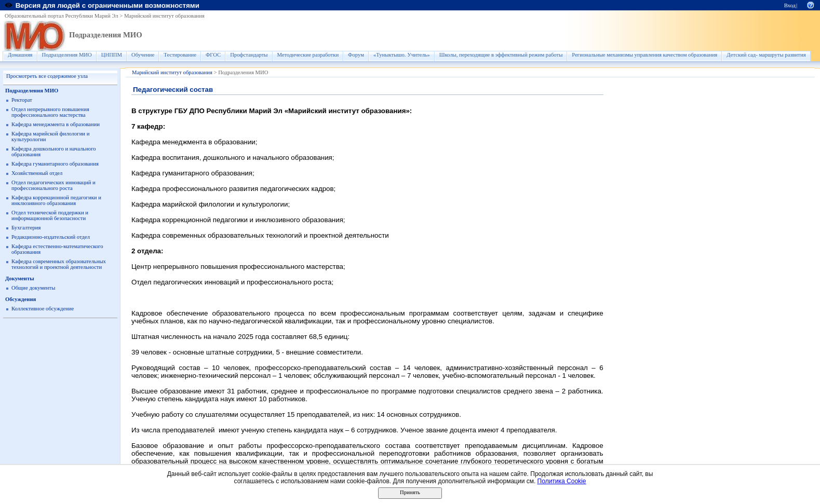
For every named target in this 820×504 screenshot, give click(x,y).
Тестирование (180, 55)
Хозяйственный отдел (37, 173)
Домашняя (20, 55)
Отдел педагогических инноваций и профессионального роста (53, 185)
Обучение (143, 55)
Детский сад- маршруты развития (766, 55)
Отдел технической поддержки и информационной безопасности (50, 215)
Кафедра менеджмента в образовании (56, 124)
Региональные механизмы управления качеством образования (644, 55)
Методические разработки (308, 55)
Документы (20, 278)
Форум (356, 55)
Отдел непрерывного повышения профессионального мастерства (50, 112)
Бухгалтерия (26, 228)
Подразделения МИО (106, 35)
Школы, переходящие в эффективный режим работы (501, 55)
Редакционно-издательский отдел (51, 237)
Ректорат (22, 100)
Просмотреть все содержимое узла (47, 76)
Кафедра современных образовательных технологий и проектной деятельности (59, 264)
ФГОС (213, 55)
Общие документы (33, 288)
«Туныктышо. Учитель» (402, 55)
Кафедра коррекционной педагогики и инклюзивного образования (56, 200)
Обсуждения (21, 299)
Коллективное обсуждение (43, 309)
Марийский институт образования (164, 16)
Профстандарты (249, 55)
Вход (790, 5)
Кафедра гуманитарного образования (55, 164)
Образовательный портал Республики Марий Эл (62, 16)
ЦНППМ (112, 55)
